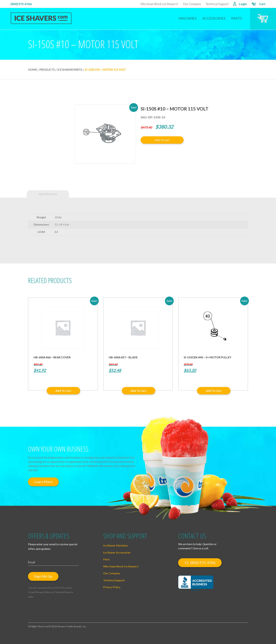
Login (240, 4)
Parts (237, 18)
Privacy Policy (43, 592)
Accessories (214, 18)
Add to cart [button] (63, 391)
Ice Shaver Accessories (117, 552)
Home (32, 69)
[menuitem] (188, 16)
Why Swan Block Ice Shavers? (159, 4)
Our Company (192, 4)
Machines (188, 18)
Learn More (43, 482)
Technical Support (217, 4)
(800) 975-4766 (21, 4)
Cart (258, 4)
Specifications (48, 194)
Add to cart (162, 140)
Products (47, 69)
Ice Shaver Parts (70, 69)
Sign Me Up (43, 576)
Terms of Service (64, 592)
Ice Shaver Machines (115, 545)
